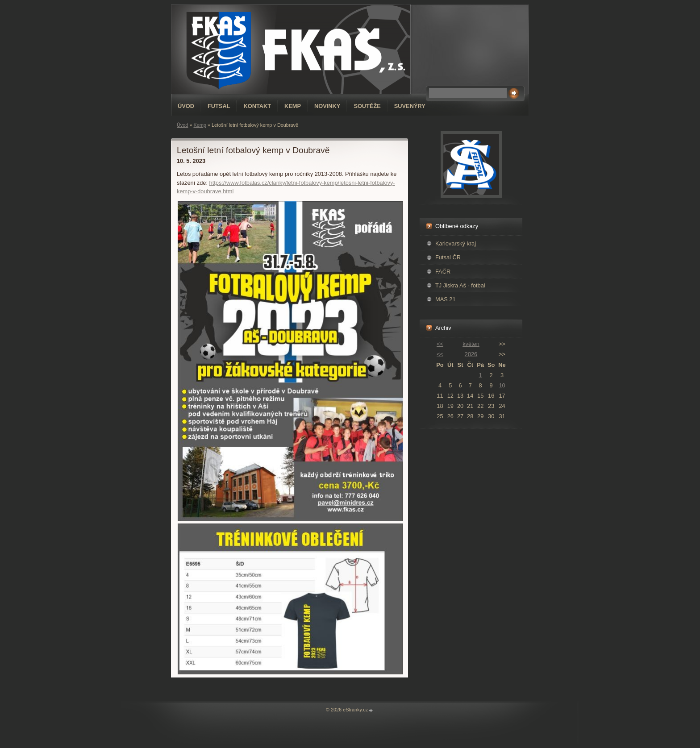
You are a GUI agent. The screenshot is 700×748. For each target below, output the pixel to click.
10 (502, 385)
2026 (471, 354)
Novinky (327, 106)
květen (471, 344)
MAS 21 (446, 299)
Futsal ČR (448, 257)
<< (440, 344)
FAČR (443, 272)
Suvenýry (410, 106)
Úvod (186, 106)
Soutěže (367, 106)
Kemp (293, 106)
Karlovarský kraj (456, 243)
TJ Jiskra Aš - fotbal (460, 285)
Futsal (219, 106)
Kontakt (257, 106)
